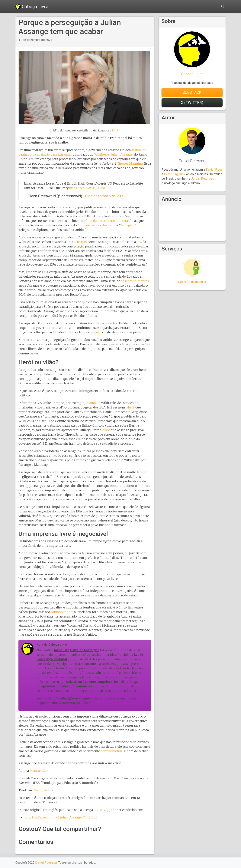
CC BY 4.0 (100, 810)
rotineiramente (62, 612)
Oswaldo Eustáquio (85, 650)
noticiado (94, 673)
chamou (92, 403)
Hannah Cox (39, 771)
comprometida (112, 751)
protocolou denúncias (75, 686)
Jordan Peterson (202, 179)
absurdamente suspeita (92, 682)
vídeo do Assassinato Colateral (106, 221)
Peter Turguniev (174, 174)
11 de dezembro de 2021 (35, 40)
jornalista (62, 650)
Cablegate (127, 225)
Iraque (108, 225)
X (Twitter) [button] (192, 103)
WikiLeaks (102, 154)
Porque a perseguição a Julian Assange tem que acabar (70, 27)
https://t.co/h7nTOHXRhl (87, 188)
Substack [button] (192, 92)
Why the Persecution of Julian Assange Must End (61, 817)
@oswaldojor (79, 698)
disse (131, 407)
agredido (48, 686)
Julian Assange (122, 154)
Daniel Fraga (214, 170)
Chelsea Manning (130, 163)
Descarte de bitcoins (192, 282)
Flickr (116, 130)
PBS (139, 242)
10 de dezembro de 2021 (104, 196)
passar (95, 332)
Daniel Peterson (46, 790)
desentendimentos (135, 281)
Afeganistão (86, 225)
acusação (80, 242)
